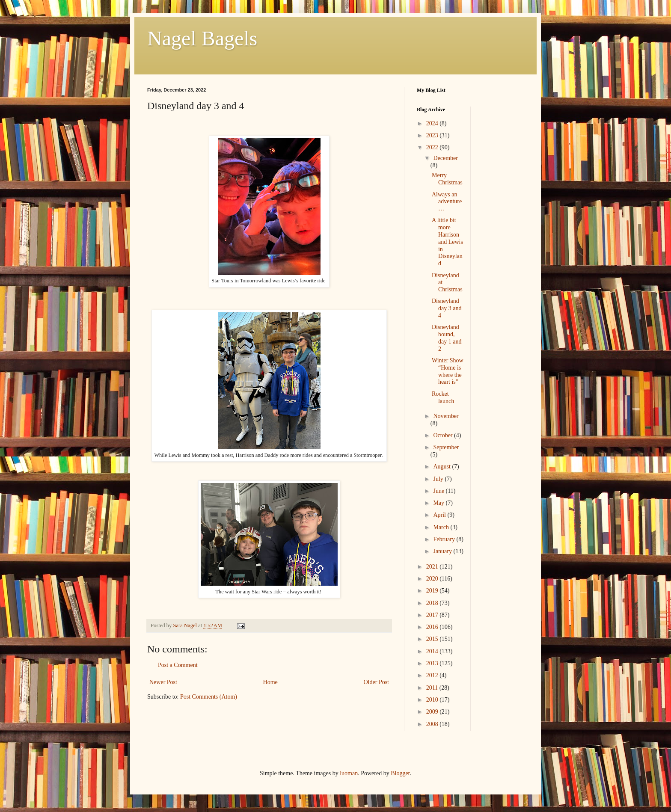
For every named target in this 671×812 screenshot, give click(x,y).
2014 (433, 651)
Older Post (377, 682)
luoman (349, 773)
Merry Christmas (447, 179)
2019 (433, 591)
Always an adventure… (447, 202)
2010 (433, 700)
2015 (433, 639)
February (445, 539)
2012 (433, 675)
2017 (433, 615)
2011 (433, 688)
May (439, 503)
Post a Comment (178, 665)
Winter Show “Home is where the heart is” (448, 371)
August (442, 467)
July (439, 479)
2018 (433, 603)
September (446, 447)
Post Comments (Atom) (209, 697)
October (444, 435)
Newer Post (163, 682)
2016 (433, 627)
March (442, 527)
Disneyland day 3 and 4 (447, 308)
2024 (433, 123)
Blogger (400, 773)
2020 (433, 579)
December (445, 158)
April (440, 515)
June (439, 491)
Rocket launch (443, 397)
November (446, 416)
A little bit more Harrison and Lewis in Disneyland (447, 242)
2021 (433, 567)
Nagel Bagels (202, 38)
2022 (433, 147)
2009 (433, 712)
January (443, 551)
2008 (433, 724)
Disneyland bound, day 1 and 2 (447, 338)
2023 (433, 135)
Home (270, 682)
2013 (433, 663)
